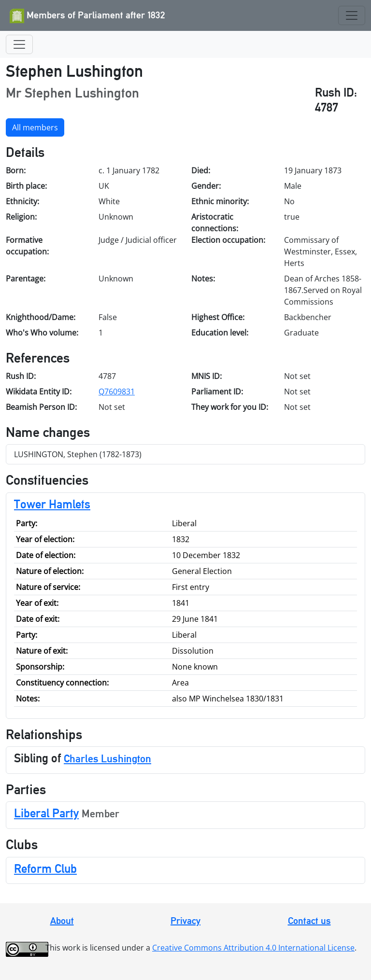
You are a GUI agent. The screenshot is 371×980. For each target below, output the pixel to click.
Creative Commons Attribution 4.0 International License (253, 948)
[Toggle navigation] (352, 15)
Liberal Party (46, 813)
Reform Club (45, 868)
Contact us (309, 921)
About (62, 921)
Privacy (185, 921)
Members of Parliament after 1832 (87, 16)
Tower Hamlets (52, 504)
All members (35, 127)
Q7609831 (117, 392)
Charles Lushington (107, 758)
